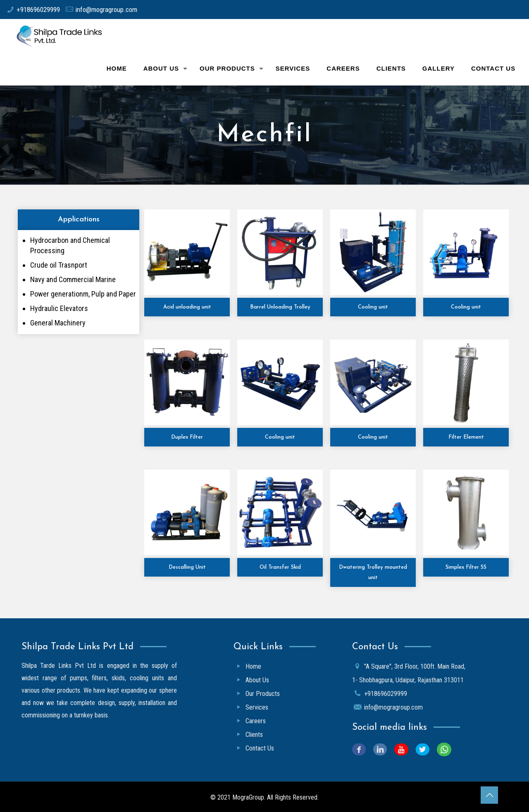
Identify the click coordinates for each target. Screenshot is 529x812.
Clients (254, 735)
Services (257, 707)
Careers (256, 721)
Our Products (263, 694)
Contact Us (260, 748)
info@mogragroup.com (106, 9)
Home (253, 666)
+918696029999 (38, 9)
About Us (257, 680)
